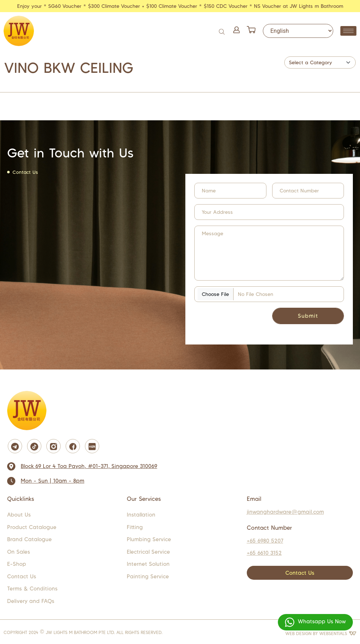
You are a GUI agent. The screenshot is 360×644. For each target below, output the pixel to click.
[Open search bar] (222, 31)
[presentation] (238, 319)
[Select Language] (298, 31)
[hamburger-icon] (348, 31)
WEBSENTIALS (338, 633)
